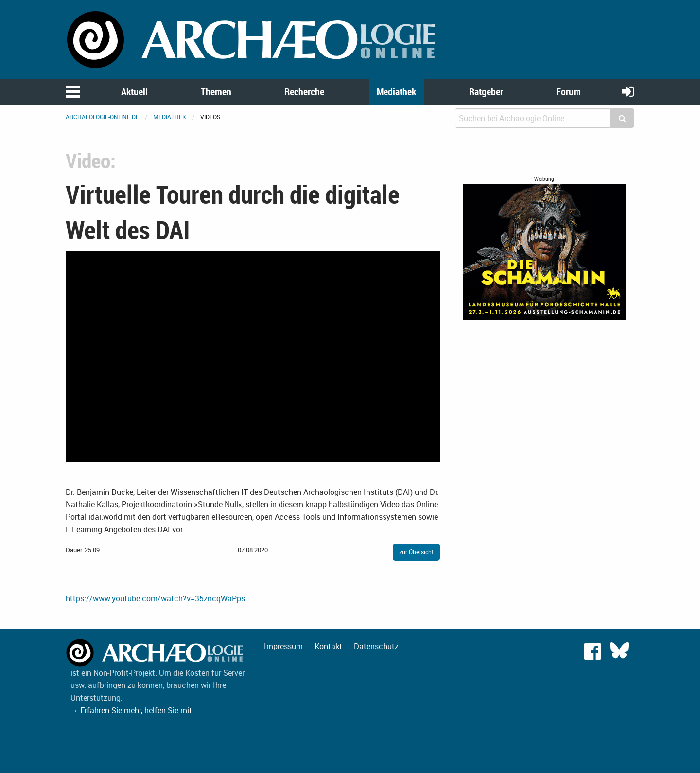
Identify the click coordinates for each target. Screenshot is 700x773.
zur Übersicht (416, 552)
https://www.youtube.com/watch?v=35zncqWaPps (155, 598)
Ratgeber (486, 92)
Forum (569, 92)
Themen (216, 92)
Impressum (283, 646)
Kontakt (328, 646)
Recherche (304, 92)
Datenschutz (376, 646)
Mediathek (396, 92)
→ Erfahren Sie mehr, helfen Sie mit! (132, 710)
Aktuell (134, 92)
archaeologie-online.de (102, 117)
